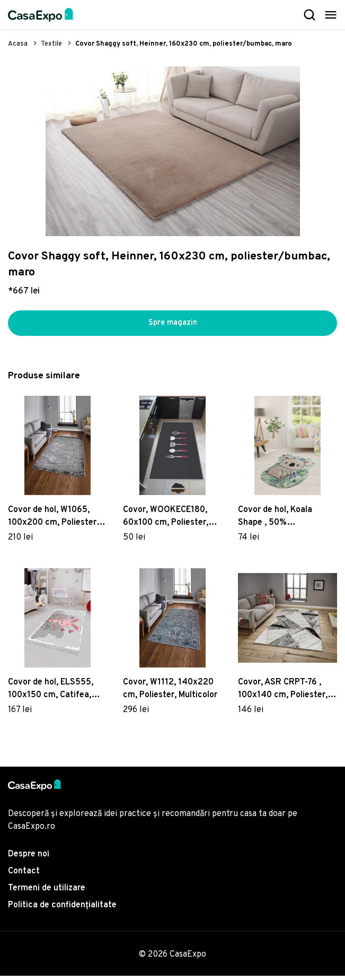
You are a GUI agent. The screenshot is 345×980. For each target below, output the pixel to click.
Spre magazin (173, 325)
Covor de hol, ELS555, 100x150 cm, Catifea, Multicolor (51, 693)
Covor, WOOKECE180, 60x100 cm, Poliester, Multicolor (166, 522)
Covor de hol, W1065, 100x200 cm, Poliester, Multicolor (53, 522)
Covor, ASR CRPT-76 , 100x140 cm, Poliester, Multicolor (283, 693)
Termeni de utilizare (47, 892)
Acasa (18, 44)
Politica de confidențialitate (62, 909)
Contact (24, 875)
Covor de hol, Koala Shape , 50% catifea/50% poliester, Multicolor (283, 522)
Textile (51, 44)
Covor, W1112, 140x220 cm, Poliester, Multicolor (170, 693)
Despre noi (29, 858)
